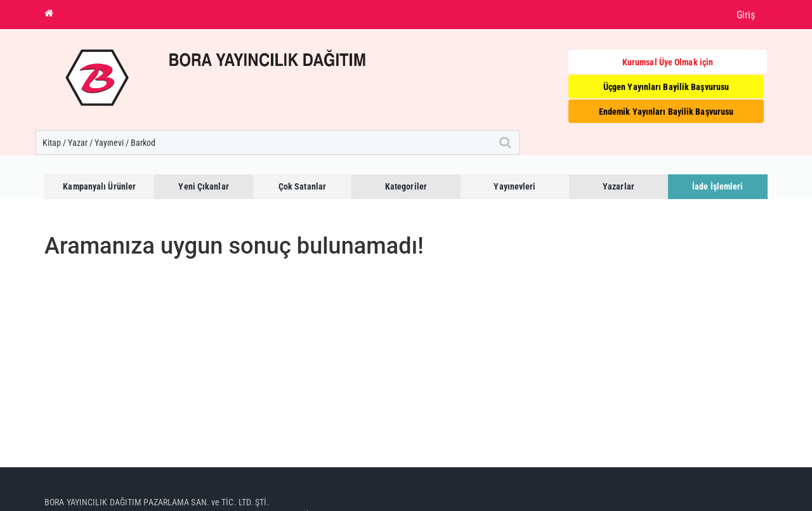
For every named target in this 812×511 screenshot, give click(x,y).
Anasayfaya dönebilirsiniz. (91, 284)
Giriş (746, 15)
